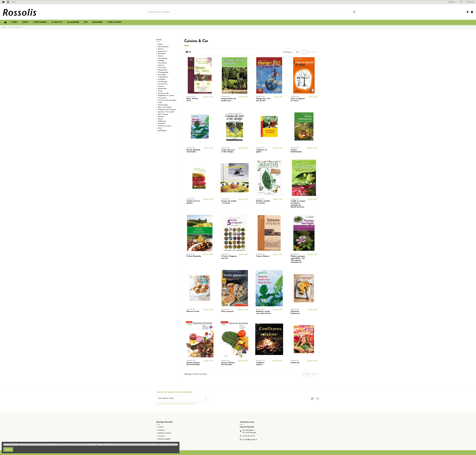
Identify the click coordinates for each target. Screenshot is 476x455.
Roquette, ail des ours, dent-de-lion (263, 312)
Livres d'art (162, 68)
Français (453, 2)
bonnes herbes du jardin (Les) (229, 100)
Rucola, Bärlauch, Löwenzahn (194, 151)
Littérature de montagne (167, 100)
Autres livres (162, 51)
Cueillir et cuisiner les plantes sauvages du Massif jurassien (298, 204)
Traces (160, 91)
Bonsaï (160, 119)
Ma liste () (470, 2)
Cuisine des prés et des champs (228, 151)
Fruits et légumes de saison (298, 100)
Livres (159, 40)
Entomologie (163, 58)
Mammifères (163, 70)
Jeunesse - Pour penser (166, 112)
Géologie (161, 61)
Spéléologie (162, 131)
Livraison (161, 436)
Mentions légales (164, 439)
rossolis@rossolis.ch (250, 440)
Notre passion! (227, 311)
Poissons (161, 86)
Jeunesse (161, 65)
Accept (8, 449)
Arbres (160, 44)
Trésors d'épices (263, 256)
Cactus (161, 56)
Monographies (163, 72)
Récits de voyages (165, 107)
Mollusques (162, 121)
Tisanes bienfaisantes (296, 151)
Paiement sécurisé (164, 433)
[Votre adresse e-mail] (180, 398)
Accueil (161, 427)
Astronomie (162, 98)
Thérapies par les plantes (167, 110)
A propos (161, 430)
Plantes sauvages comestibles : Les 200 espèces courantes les (298, 259)
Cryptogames (163, 77)
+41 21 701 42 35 (248, 436)
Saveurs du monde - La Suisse (229, 202)
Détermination (163, 47)
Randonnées (162, 89)
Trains (160, 103)
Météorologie (163, 105)
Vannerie (161, 117)
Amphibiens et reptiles (166, 96)
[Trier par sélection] (288, 52)
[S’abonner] (206, 398)
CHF (462, 2)
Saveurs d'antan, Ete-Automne (228, 364)
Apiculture (162, 124)
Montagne (162, 75)
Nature (161, 49)
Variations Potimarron (295, 312)
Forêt (160, 128)
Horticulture (162, 63)
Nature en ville (163, 93)
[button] (97, 22)
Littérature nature (165, 126)
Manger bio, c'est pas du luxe (263, 100)
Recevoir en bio (193, 311)
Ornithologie (162, 82)
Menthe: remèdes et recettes (263, 202)
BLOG (14, 2)
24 (298, 52)
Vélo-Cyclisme (163, 114)
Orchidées (162, 79)
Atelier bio (295, 363)
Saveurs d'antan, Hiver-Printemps (193, 364)
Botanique (162, 54)
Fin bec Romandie (194, 256)
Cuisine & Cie (163, 84)
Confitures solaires (260, 364)
